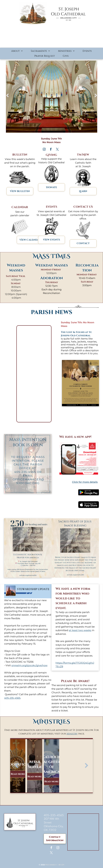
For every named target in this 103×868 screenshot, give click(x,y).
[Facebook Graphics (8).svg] (51, 235)
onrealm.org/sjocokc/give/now (29, 665)
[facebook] (51, 150)
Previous (7, 97)
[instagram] (44, 150)
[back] (16, 766)
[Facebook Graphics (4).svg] (83, 186)
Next (96, 97)
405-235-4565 (12, 698)
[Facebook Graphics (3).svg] (83, 239)
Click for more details (85, 482)
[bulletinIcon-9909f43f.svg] (20, 186)
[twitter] (57, 150)
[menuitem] (17, 51)
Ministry (72, 734)
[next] (87, 766)
